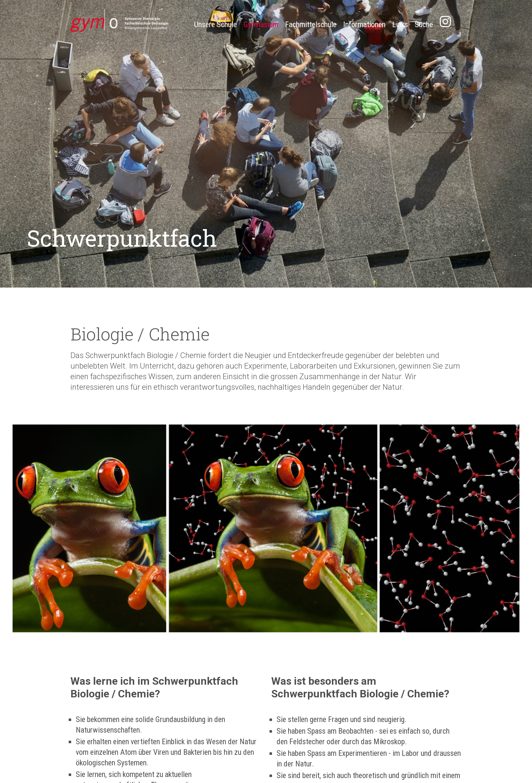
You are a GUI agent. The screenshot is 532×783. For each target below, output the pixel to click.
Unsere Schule (215, 24)
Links (400, 24)
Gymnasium (261, 24)
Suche (424, 24)
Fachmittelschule (311, 24)
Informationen (364, 24)
